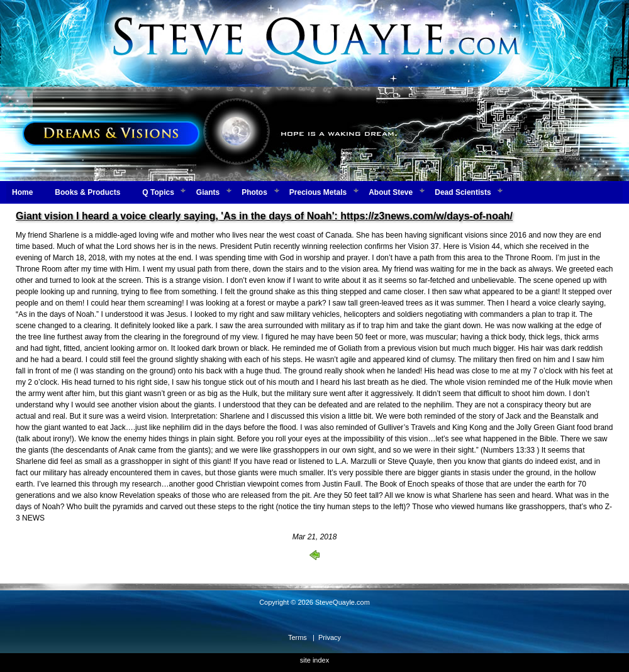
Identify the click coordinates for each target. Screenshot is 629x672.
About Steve (391, 192)
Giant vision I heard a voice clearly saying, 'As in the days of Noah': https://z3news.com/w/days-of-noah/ (264, 216)
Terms (298, 637)
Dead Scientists (463, 192)
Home (22, 192)
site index (314, 660)
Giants (208, 192)
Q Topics (158, 192)
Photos (254, 192)
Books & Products (87, 192)
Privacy (330, 637)
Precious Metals (318, 192)
